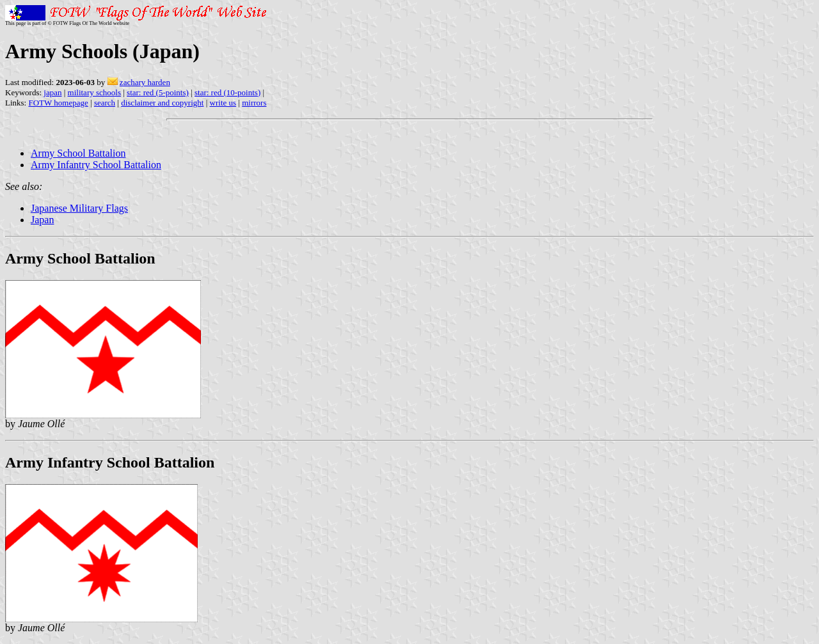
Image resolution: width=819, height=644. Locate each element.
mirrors (254, 103)
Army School (60, 153)
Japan (42, 220)
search (105, 103)
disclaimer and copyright (162, 103)
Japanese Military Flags (79, 208)
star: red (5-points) (158, 92)
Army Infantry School (77, 165)
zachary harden (145, 82)
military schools (94, 92)
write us (223, 103)
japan (52, 92)
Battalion (107, 153)
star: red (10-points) (227, 92)
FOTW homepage (58, 103)
